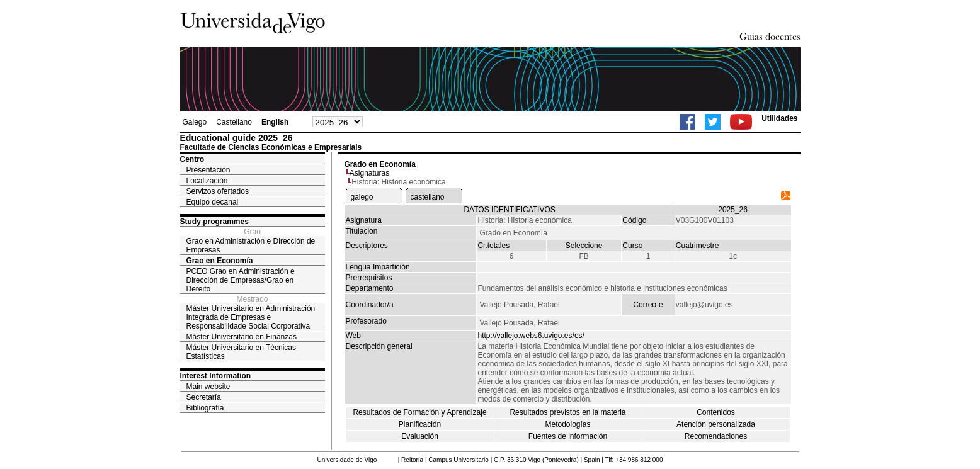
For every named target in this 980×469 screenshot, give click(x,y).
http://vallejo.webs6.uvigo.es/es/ (531, 336)
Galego (195, 122)
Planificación (420, 424)
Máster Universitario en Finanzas (242, 337)
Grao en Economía (220, 261)
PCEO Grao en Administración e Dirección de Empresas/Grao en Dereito (241, 280)
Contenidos (716, 412)
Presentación (208, 170)
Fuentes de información (568, 436)
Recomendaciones (716, 436)
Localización (207, 181)
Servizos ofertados (218, 191)
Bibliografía (205, 408)
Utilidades (779, 118)
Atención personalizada (716, 424)
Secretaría (204, 397)
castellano (428, 197)
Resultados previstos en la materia (567, 412)
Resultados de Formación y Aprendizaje (419, 412)
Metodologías (567, 424)
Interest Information (216, 376)
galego (362, 197)
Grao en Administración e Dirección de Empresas (251, 246)
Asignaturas (369, 173)
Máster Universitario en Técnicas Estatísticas (242, 352)
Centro (192, 159)
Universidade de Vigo (347, 460)
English (275, 122)
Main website (208, 387)
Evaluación (420, 436)
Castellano (234, 122)
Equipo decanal (213, 202)
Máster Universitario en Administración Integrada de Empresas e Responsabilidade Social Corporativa (251, 317)
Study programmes (214, 222)
